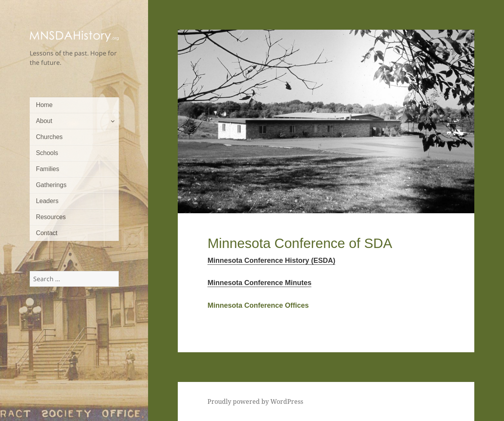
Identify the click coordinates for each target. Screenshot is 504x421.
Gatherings (51, 185)
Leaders (47, 201)
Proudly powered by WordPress (255, 401)
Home (44, 105)
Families (48, 169)
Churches (49, 137)
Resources (51, 217)
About (44, 121)
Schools (47, 153)
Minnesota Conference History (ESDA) (271, 260)
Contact (47, 233)
